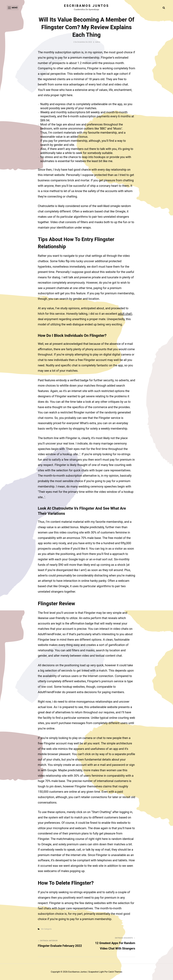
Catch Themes (115, 972)
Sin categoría (46, 929)
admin (98, 42)
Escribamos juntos (87, 6)
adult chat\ (125, 314)
